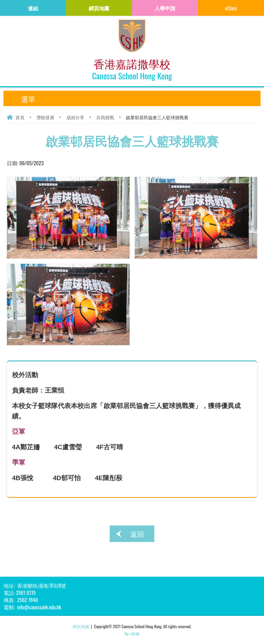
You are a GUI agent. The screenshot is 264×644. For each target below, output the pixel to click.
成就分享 (75, 117)
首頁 (20, 117)
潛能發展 (45, 117)
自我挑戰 (105, 117)
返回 (137, 534)
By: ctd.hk (132, 634)
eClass (231, 8)
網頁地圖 (81, 626)
